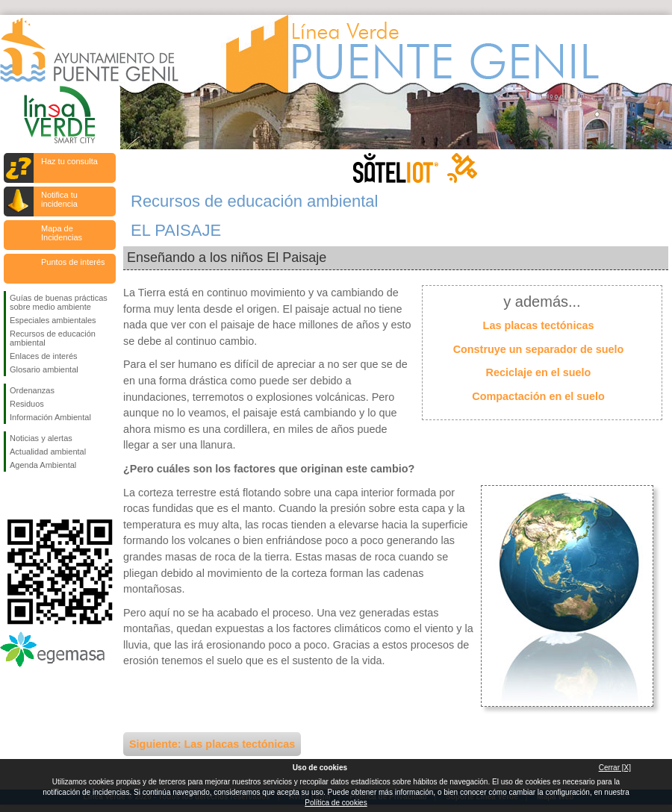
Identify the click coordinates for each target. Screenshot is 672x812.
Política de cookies (336, 803)
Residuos (27, 404)
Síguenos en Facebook (13, 496)
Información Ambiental (50, 417)
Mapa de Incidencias (62, 233)
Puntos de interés (73, 262)
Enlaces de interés (44, 356)
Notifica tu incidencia (59, 199)
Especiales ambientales (53, 320)
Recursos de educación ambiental (53, 338)
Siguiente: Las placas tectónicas (212, 744)
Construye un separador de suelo (539, 349)
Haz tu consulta (69, 161)
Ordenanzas (32, 390)
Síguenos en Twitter (37, 496)
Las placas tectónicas (539, 325)
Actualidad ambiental (48, 452)
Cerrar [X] (615, 768)
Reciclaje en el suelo (539, 372)
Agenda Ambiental (43, 465)
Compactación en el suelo (538, 396)
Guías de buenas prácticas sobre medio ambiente (59, 302)
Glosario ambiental (44, 369)
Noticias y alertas (41, 438)
